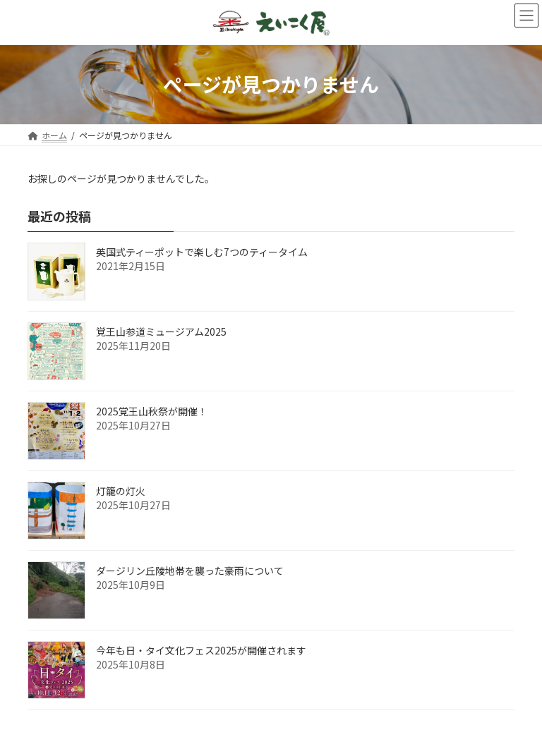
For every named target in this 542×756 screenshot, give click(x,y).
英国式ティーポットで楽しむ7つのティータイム (202, 252)
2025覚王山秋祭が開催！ (152, 411)
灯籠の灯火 (121, 491)
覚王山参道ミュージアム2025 (161, 331)
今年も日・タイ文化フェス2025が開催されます (201, 650)
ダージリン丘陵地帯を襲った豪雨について (190, 571)
